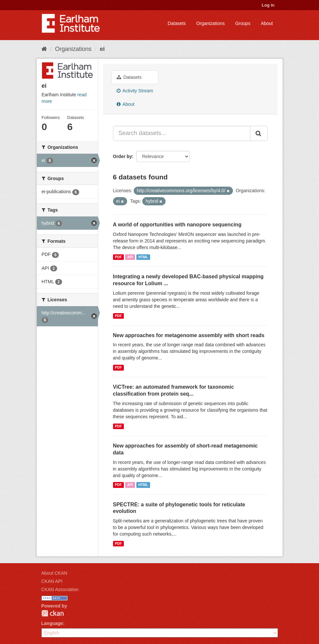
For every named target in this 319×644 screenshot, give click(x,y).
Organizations (211, 23)
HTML (143, 257)
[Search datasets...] (182, 133)
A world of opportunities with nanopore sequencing (177, 225)
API (130, 257)
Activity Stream (135, 91)
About (267, 23)
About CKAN (54, 573)
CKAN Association (60, 589)
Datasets (177, 23)
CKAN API (52, 581)
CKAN (53, 613)
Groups (243, 23)
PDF (118, 257)
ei (102, 49)
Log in (268, 5)
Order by (123, 156)
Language (52, 623)
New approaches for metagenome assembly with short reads (189, 335)
